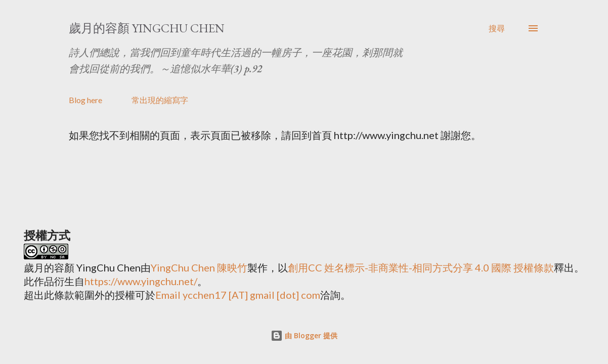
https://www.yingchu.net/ (141, 281)
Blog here (85, 100)
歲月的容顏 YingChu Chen (147, 28)
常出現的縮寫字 (160, 100)
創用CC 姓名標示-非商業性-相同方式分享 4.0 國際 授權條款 (421, 267)
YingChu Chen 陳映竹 (199, 267)
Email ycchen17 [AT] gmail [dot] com (238, 295)
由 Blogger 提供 (304, 335)
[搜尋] (497, 28)
